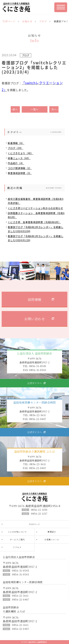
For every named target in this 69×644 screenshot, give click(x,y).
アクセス (17, 547)
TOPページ (9, 21)
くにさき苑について (17, 532)
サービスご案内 (17, 539)
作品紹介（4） (16, 163)
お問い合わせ (34, 319)
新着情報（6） (16, 143)
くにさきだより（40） (20, 153)
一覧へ (34, 109)
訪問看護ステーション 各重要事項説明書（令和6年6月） (36, 215)
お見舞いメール (52, 539)
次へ (54, 109)
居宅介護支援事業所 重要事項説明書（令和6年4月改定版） (36, 201)
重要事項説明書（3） (20, 173)
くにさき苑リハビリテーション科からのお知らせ (35, 208)
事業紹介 (52, 532)
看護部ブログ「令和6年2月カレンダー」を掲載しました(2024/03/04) (36, 229)
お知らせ (27, 21)
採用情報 (35, 299)
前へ (15, 109)
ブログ (43, 21)
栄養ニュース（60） (19, 158)
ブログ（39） (15, 148)
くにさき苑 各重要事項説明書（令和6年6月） (34, 222)
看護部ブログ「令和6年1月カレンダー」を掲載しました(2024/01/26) (36, 238)
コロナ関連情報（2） (20, 168)
